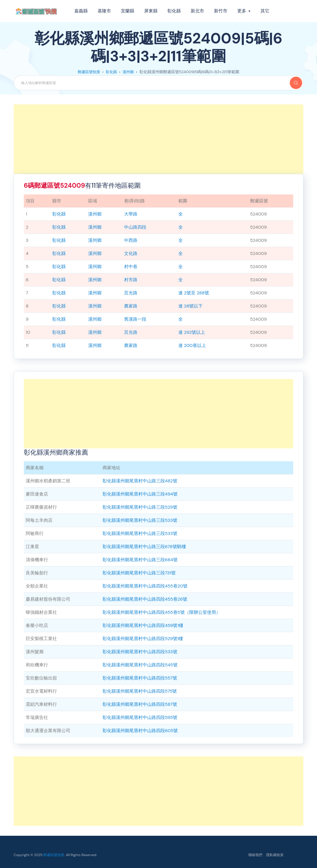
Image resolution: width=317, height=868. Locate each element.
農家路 (131, 306)
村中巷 (131, 267)
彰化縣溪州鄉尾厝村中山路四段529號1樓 (143, 639)
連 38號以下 (190, 306)
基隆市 (104, 11)
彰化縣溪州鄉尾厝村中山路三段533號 (140, 520)
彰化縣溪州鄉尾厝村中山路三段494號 (140, 494)
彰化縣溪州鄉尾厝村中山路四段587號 (140, 704)
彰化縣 (174, 11)
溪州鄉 (129, 72)
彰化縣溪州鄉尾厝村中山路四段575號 (140, 691)
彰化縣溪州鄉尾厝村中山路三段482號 (140, 481)
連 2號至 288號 (194, 293)
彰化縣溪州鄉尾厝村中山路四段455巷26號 (145, 599)
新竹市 (221, 11)
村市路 (131, 280)
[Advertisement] (158, 139)
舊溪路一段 (135, 319)
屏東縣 (151, 11)
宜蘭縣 (128, 11)
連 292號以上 (192, 332)
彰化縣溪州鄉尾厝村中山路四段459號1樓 (143, 625)
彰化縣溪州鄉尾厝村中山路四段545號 (140, 665)
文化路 (131, 253)
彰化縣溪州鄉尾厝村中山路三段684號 (140, 560)
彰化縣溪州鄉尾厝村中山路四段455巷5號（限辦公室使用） (161, 612)
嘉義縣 (81, 11)
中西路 (131, 240)
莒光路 (131, 293)
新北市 (197, 11)
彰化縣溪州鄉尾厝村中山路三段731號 (139, 573)
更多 (242, 11)
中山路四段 (135, 227)
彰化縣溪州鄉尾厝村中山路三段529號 (140, 507)
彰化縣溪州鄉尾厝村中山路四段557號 (140, 678)
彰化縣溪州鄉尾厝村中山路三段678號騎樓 (144, 547)
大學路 (131, 214)
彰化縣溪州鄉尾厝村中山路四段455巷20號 (145, 586)
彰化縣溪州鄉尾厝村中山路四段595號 (140, 717)
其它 (265, 11)
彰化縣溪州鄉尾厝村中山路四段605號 (140, 731)
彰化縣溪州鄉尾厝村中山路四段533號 (140, 652)
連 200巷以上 (192, 345)
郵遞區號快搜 (88, 72)
